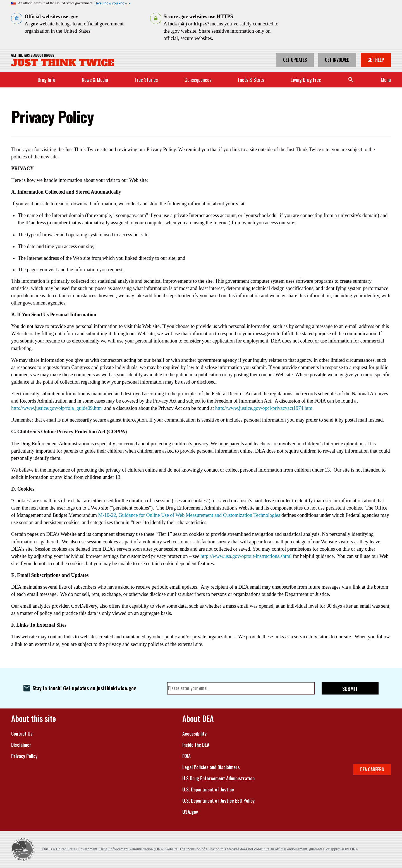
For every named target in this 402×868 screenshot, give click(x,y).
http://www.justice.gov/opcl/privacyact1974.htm (264, 408)
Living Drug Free (306, 80)
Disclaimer (21, 745)
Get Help (376, 60)
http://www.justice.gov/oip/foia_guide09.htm (56, 408)
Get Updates (295, 60)
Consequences (198, 80)
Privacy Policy (24, 756)
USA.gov (190, 812)
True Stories (146, 80)
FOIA (186, 756)
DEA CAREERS (372, 769)
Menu (386, 80)
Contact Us (22, 734)
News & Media (95, 80)
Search (351, 80)
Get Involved (337, 60)
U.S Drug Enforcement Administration (218, 778)
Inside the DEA (196, 745)
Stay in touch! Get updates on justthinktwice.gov (84, 688)
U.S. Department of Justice (208, 789)
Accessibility (194, 734)
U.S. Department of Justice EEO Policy (218, 801)
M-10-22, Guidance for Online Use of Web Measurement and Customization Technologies (189, 515)
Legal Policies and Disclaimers (211, 767)
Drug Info (46, 80)
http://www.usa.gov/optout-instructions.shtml (246, 556)
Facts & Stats (251, 80)
